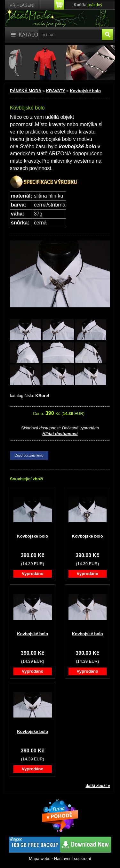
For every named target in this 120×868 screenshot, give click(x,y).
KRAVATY (56, 91)
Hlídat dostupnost (60, 434)
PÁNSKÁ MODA (26, 91)
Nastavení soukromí (73, 859)
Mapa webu (40, 859)
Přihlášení (22, 5)
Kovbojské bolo (85, 91)
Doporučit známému (29, 455)
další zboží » (98, 786)
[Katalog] (27, 35)
